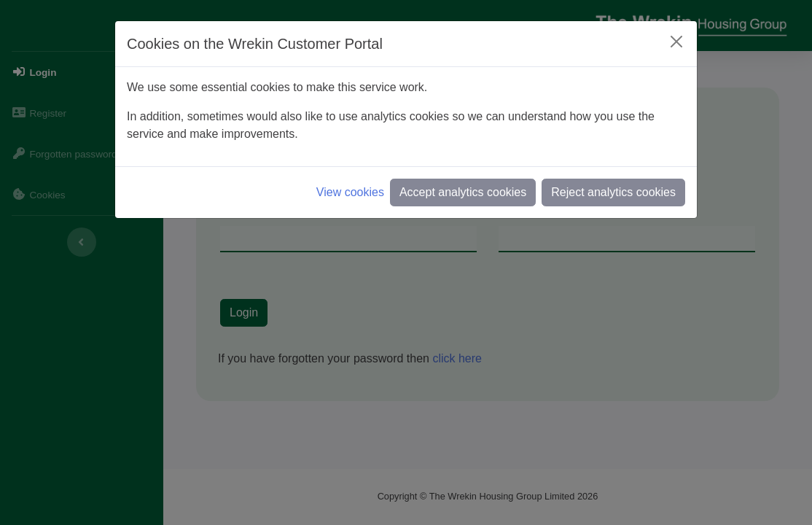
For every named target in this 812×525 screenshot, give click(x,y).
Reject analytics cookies (613, 192)
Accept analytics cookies (463, 192)
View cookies (350, 192)
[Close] (676, 42)
